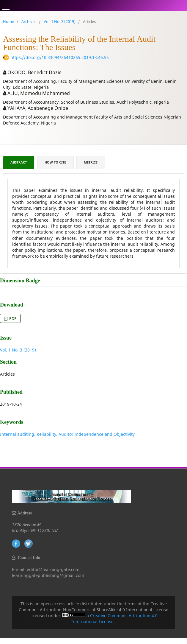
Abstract (19, 162)
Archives (29, 21)
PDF (12, 318)
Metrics (91, 162)
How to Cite (55, 162)
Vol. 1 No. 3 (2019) (60, 21)
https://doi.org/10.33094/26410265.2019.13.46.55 (60, 57)
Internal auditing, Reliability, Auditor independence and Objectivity (67, 434)
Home (8, 21)
